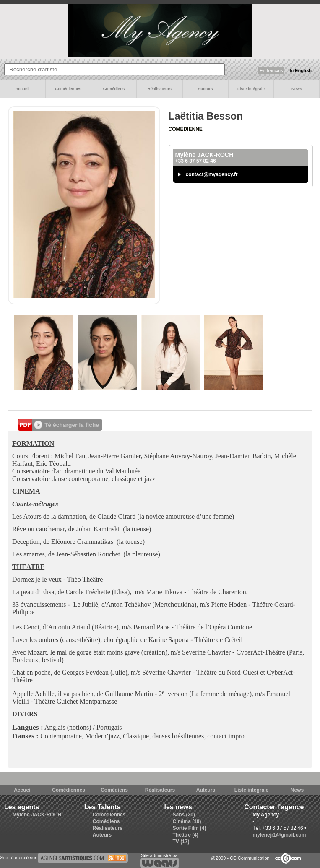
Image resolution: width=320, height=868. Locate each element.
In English (300, 70)
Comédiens (114, 89)
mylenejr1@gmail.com (279, 835)
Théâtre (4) (186, 835)
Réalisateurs (160, 89)
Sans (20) (184, 815)
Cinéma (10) (187, 821)
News (297, 89)
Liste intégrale (251, 89)
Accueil (22, 89)
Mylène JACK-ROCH (37, 815)
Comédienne (186, 129)
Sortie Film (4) (190, 828)
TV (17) (181, 842)
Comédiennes (68, 89)
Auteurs (205, 89)
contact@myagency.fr (212, 174)
